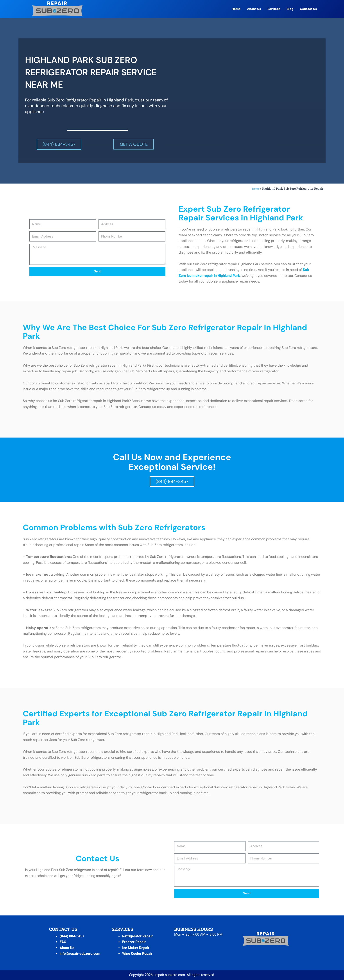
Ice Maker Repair (136, 948)
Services (274, 9)
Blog (290, 9)
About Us (254, 9)
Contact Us (308, 9)
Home (236, 9)
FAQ (63, 942)
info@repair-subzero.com (80, 954)
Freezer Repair (134, 942)
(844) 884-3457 (72, 936)
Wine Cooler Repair (137, 954)
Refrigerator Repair (137, 936)
